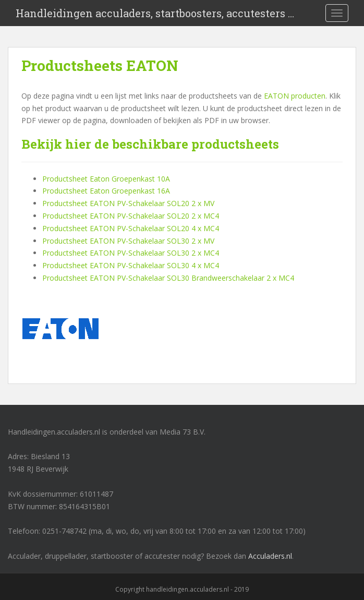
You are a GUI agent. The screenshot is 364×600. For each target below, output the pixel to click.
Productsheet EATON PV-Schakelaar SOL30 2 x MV (128, 241)
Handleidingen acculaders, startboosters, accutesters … (155, 13)
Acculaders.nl (270, 556)
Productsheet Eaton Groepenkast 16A (106, 191)
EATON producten (295, 96)
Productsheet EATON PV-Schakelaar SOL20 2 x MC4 (131, 216)
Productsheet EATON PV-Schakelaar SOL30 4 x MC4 (131, 265)
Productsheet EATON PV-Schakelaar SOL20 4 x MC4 (131, 228)
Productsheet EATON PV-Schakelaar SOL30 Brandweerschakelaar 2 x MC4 (168, 278)
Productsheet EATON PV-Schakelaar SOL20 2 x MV (128, 203)
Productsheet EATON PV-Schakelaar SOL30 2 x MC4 (131, 253)
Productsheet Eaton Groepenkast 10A (106, 179)
